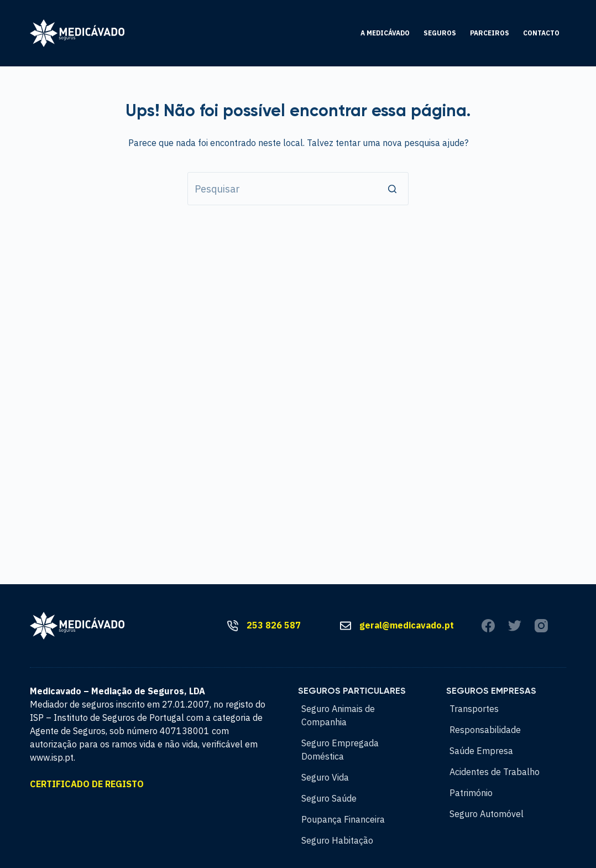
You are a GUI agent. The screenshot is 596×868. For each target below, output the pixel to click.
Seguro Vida (325, 777)
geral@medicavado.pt (407, 625)
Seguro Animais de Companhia (338, 715)
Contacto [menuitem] (541, 33)
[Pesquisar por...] (298, 189)
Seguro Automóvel (487, 814)
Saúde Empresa (481, 751)
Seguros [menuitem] (440, 33)
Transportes (474, 709)
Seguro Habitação (337, 840)
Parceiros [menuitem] (490, 33)
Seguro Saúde (329, 798)
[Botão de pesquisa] (392, 189)
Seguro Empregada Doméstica (340, 750)
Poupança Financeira (343, 819)
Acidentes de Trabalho (495, 772)
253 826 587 (274, 625)
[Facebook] (488, 626)
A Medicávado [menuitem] (385, 33)
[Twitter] (515, 626)
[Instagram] (541, 626)
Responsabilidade (485, 730)
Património (471, 793)
